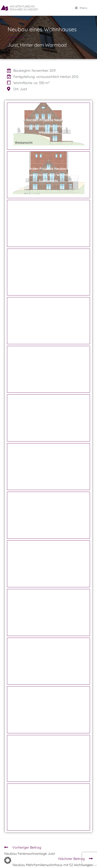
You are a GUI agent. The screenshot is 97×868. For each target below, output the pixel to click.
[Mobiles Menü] (81, 8)
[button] (8, 860)
